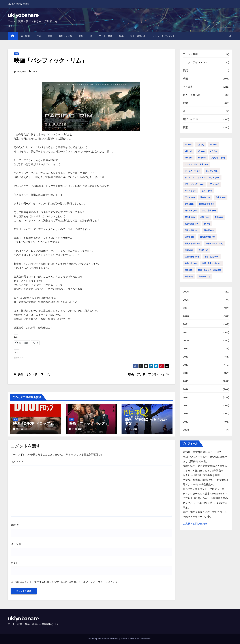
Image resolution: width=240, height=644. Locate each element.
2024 (186, 308)
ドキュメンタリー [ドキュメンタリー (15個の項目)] (194, 184)
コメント (17, 462)
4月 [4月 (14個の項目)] (188, 151)
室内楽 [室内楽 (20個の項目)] (190, 217)
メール (16, 544)
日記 (81, 36)
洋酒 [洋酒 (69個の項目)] (189, 250)
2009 (186, 430)
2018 (186, 357)
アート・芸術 (106, 36)
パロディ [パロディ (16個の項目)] (191, 191)
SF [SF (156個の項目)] (202, 158)
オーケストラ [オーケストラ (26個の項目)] (193, 171)
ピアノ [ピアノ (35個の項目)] (207, 191)
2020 (186, 340)
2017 (186, 365)
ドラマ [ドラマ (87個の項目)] (214, 184)
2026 (186, 292)
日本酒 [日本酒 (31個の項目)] (190, 237)
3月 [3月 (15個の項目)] (213, 145)
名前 (15, 525)
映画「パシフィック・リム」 (50, 61)
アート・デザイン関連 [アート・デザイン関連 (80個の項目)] (196, 164)
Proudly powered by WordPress (104, 639)
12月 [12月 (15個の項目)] (189, 158)
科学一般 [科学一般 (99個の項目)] (191, 263)
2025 (186, 300)
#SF (35, 72)
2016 (186, 373)
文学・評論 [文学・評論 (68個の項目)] (192, 224)
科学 (121, 36)
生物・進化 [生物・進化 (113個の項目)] (192, 257)
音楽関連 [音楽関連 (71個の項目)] (204, 277)
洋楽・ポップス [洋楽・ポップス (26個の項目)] (215, 244)
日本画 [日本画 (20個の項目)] (209, 230)
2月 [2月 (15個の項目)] (201, 145)
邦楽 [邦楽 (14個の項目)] (189, 270)
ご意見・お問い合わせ (195, 524)
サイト (14, 563)
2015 (186, 381)
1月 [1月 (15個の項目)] (188, 145)
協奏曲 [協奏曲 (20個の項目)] (205, 197)
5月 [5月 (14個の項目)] (201, 151)
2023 (186, 316)
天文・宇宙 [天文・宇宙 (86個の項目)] (209, 211)
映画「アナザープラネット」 (149, 374)
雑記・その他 (66, 36)
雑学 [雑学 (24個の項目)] (189, 277)
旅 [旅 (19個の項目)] (207, 224)
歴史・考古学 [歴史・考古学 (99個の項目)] (193, 244)
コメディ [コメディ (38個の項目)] (212, 171)
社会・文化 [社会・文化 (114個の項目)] (212, 257)
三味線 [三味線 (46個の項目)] (190, 197)
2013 (186, 397)
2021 (186, 332)
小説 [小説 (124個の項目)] (205, 217)
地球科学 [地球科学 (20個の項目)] (191, 211)
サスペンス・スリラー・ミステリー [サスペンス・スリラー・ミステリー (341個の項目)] (202, 178)
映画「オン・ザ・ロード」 (33, 374)
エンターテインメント (164, 36)
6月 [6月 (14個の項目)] (214, 151)
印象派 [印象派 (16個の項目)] (221, 197)
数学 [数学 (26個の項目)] (219, 217)
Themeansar (145, 639)
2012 (186, 405)
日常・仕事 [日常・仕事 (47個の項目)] (192, 230)
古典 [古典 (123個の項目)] (189, 204)
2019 (186, 349)
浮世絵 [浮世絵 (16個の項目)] (203, 250)
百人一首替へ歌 (138, 36)
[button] (230, 36)
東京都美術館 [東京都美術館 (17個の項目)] (208, 237)
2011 (185, 414)
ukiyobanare (23, 15)
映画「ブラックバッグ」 (89, 423)
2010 (186, 422)
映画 (39, 36)
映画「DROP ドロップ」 (33, 423)
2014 (186, 389)
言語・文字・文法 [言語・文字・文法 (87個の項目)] (212, 263)
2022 (186, 324)
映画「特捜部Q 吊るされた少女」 (146, 421)
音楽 (50, 36)
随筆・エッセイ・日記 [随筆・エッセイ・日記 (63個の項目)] (210, 270)
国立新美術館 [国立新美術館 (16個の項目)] (207, 204)
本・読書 (25, 36)
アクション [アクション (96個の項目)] (218, 158)
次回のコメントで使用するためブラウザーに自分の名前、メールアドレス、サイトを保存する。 (67, 582)
